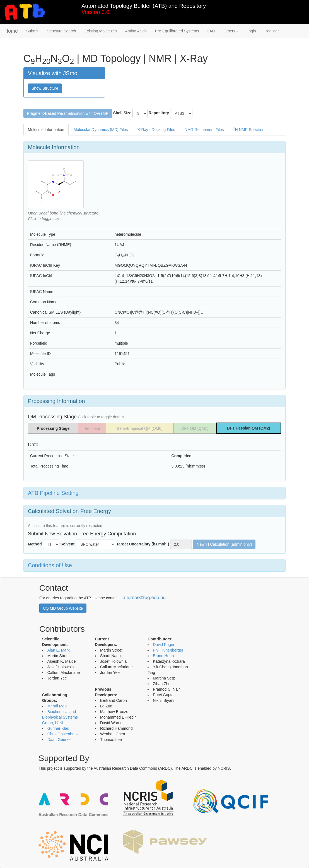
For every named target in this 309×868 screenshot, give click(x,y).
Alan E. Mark (59, 650)
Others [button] (231, 31)
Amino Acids (136, 31)
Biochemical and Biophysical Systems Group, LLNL (60, 717)
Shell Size (122, 113)
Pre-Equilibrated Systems (177, 31)
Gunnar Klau (58, 728)
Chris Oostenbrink (63, 734)
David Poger (164, 645)
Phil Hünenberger (168, 650)
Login (251, 31)
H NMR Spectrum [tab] (250, 129)
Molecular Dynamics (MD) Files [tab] (101, 130)
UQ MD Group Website (63, 608)
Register (272, 31)
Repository (159, 113)
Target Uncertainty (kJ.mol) (143, 544)
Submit (32, 31)
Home (11, 31)
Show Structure (45, 88)
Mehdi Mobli (58, 706)
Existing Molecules (101, 31)
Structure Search (61, 31)
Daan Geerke (59, 740)
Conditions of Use (50, 565)
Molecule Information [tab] (46, 130)
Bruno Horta (163, 656)
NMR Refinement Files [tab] (204, 130)
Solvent (68, 544)
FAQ (211, 31)
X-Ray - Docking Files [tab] (156, 130)
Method (35, 544)
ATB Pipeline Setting (53, 493)
